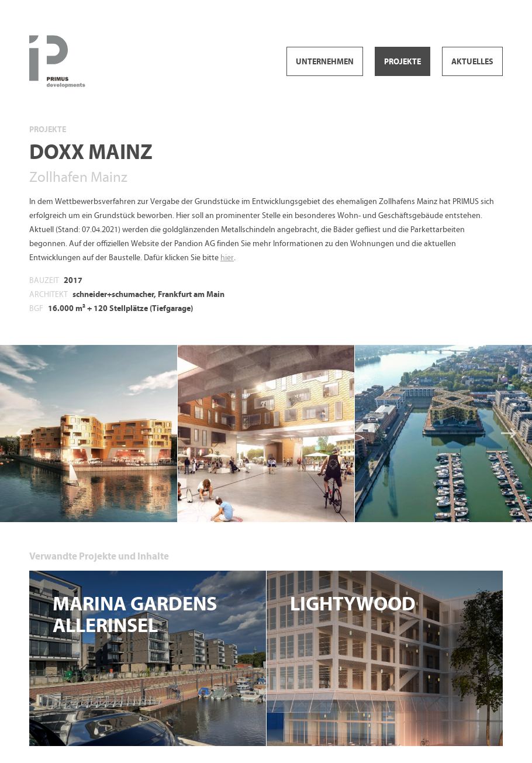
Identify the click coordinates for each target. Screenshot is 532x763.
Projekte (403, 62)
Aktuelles (472, 62)
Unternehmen (325, 62)
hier (227, 258)
